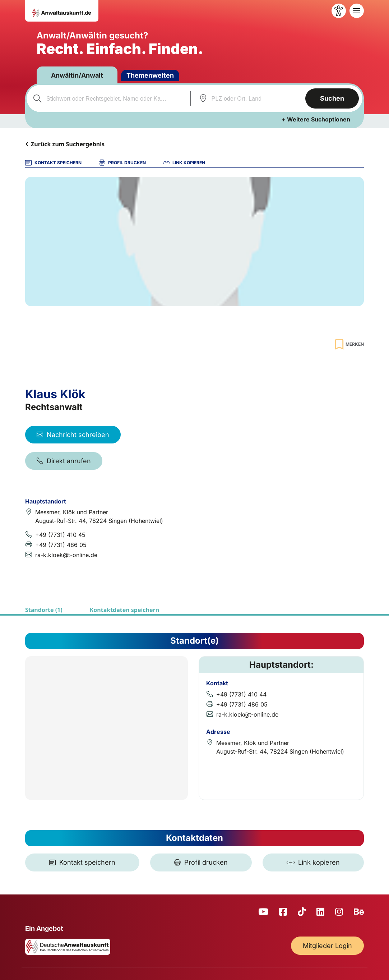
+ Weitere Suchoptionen (316, 119)
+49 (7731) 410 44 (241, 694)
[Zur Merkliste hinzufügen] (348, 344)
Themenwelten (150, 75)
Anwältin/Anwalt (77, 75)
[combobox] (108, 98)
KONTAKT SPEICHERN (53, 163)
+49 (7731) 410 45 (60, 535)
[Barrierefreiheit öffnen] (339, 11)
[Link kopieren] (313, 862)
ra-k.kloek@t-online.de (66, 555)
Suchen (332, 98)
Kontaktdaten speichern (124, 610)
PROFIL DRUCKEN (122, 163)
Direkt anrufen (64, 461)
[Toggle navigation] (357, 11)
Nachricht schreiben (73, 435)
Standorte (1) (44, 610)
